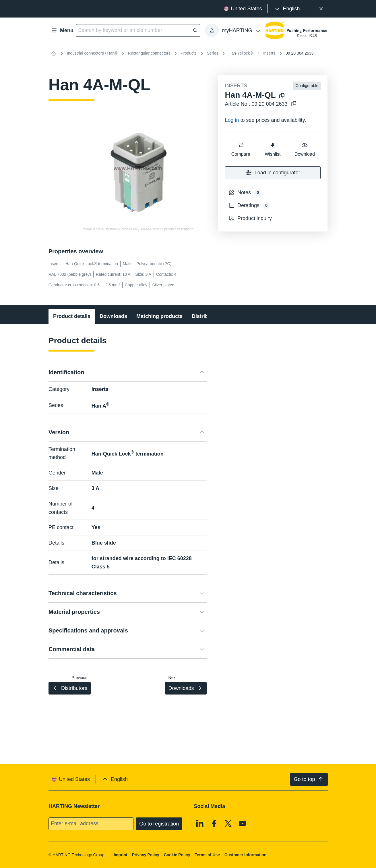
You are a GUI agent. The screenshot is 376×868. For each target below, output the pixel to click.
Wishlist (273, 149)
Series (213, 53)
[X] (228, 823)
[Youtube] (243, 823)
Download (305, 149)
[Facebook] (214, 823)
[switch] (241, 145)
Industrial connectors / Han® (92, 53)
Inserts (269, 53)
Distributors (206, 316)
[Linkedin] (200, 823)
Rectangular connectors (149, 53)
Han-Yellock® (241, 53)
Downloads (113, 316)
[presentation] (287, 9)
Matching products (159, 316)
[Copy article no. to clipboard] (294, 104)
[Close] (321, 9)
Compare (241, 149)
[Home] (54, 53)
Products (188, 53)
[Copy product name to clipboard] (282, 96)
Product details (72, 316)
